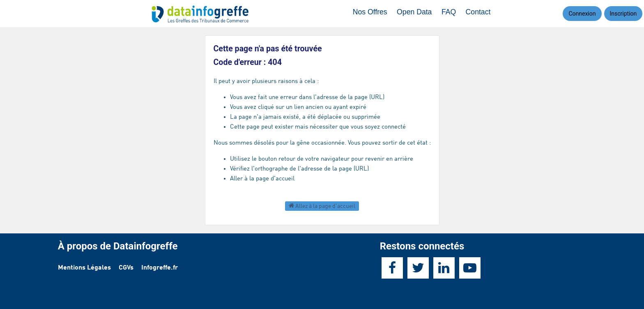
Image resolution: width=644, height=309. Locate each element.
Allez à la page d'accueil (322, 206)
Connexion (582, 14)
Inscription (623, 14)
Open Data (418, 13)
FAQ (451, 13)
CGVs (126, 268)
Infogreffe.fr (160, 268)
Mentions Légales (84, 268)
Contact (480, 13)
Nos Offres (374, 13)
